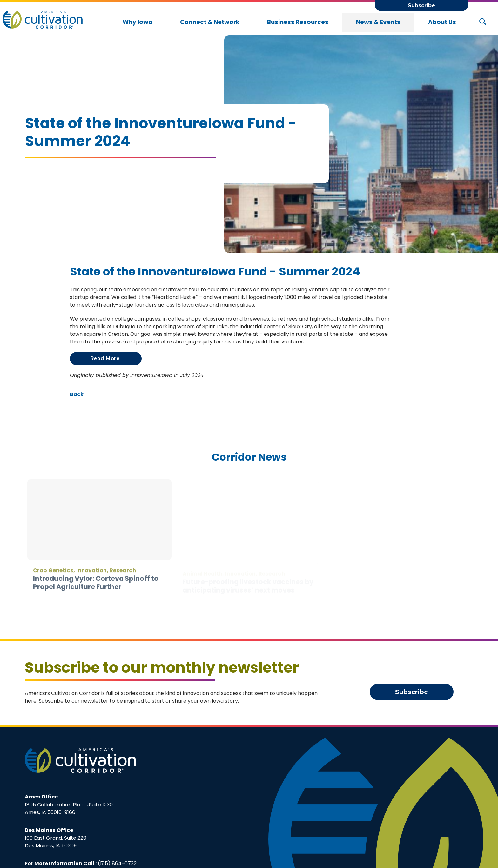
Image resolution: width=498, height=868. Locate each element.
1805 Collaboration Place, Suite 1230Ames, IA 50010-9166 (69, 805)
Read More (106, 358)
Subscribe (421, 6)
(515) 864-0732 (117, 863)
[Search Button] (483, 22)
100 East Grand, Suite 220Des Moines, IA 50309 (56, 838)
